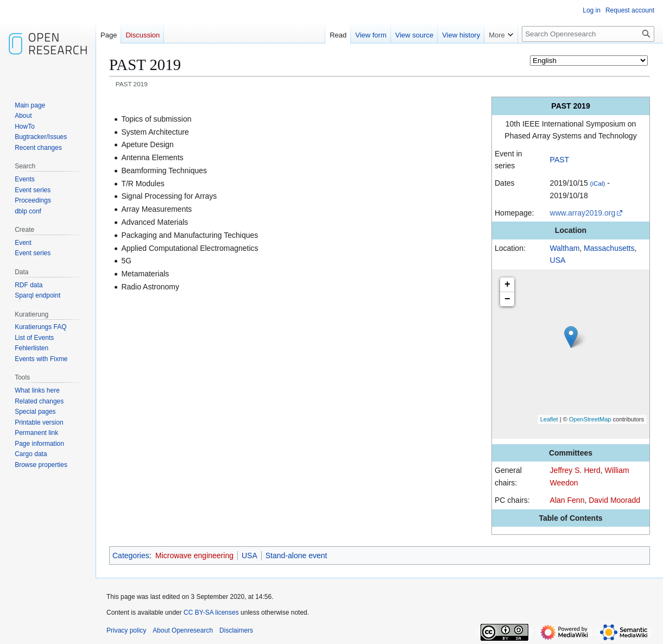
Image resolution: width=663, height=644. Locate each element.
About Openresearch (183, 630)
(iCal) (598, 183)
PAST (560, 160)
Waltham (565, 248)
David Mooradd (614, 500)
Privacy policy (126, 630)
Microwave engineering (194, 555)
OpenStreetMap (590, 419)
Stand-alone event (296, 555)
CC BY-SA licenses (211, 613)
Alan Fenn (567, 500)
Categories (131, 555)
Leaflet (549, 419)
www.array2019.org (583, 213)
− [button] (507, 299)
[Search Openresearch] (588, 34)
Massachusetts (609, 248)
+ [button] (507, 285)
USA (558, 260)
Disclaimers (236, 630)
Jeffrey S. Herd (575, 470)
